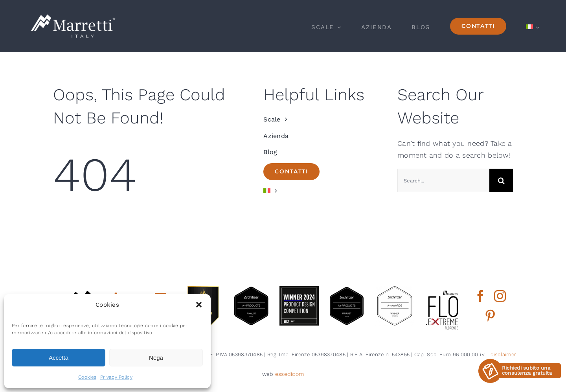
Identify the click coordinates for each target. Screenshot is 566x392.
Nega (156, 358)
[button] (199, 305)
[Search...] (443, 180)
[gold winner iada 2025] (203, 290)
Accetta (59, 358)
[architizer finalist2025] (251, 290)
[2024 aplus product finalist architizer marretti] (347, 290)
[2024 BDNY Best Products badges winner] (299, 290)
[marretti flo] (443, 290)
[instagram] (500, 296)
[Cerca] (501, 180)
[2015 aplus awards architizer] (395, 290)
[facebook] (480, 296)
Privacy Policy (116, 377)
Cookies (87, 377)
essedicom (289, 374)
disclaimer (504, 354)
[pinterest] (490, 316)
